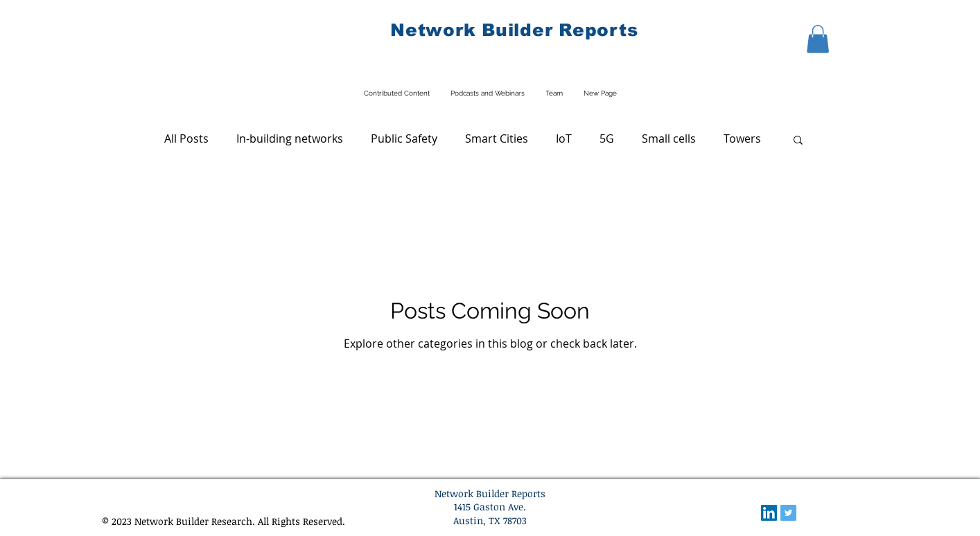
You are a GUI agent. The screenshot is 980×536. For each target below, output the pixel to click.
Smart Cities (497, 139)
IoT (564, 139)
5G (607, 139)
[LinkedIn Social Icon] (769, 513)
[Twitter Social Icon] (788, 513)
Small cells (669, 139)
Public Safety (404, 139)
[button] (818, 39)
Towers (742, 139)
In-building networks (290, 139)
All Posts (186, 139)
